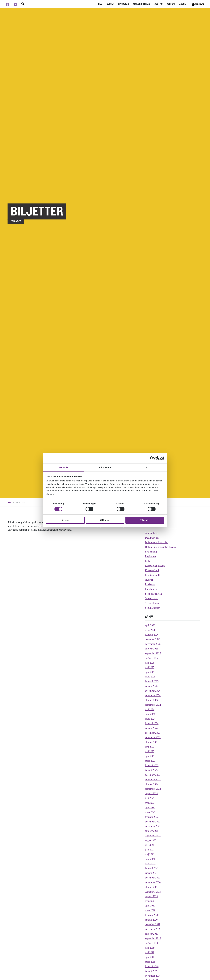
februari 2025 (152, 681)
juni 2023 (150, 747)
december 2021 (153, 822)
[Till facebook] (7, 4)
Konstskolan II (152, 575)
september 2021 (153, 836)
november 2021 (153, 826)
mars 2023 (150, 761)
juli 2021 (150, 845)
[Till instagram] (15, 4)
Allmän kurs (151, 533)
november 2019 (153, 929)
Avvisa (65, 520)
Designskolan (152, 538)
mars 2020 (150, 910)
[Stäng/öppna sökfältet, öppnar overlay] (23, 4)
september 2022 (153, 789)
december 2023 (153, 733)
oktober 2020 (152, 887)
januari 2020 (151, 920)
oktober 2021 (152, 831)
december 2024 (153, 691)
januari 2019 (151, 971)
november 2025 (153, 644)
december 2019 (153, 924)
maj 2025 (150, 667)
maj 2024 (150, 709)
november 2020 (153, 882)
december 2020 (153, 878)
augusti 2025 (151, 658)
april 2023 (150, 756)
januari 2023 (151, 770)
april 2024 (150, 714)
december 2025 (153, 639)
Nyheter (149, 580)
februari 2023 (152, 765)
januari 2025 (151, 686)
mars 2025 (150, 677)
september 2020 (153, 892)
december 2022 (153, 775)
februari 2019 (152, 966)
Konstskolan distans (155, 566)
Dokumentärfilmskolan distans (160, 547)
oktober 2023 (152, 742)
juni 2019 (150, 948)
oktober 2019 (152, 934)
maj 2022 (150, 803)
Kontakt (170, 4)
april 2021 (150, 859)
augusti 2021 (151, 840)
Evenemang (151, 552)
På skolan (150, 584)
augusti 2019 (151, 943)
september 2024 (153, 705)
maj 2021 (150, 854)
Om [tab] (146, 467)
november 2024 (153, 695)
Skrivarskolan (152, 603)
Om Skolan (121, 4)
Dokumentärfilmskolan (157, 542)
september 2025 (153, 653)
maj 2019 (150, 952)
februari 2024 (152, 723)
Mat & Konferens (140, 4)
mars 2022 (150, 812)
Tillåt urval (105, 520)
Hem (97, 4)
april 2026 (150, 625)
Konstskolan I (152, 570)
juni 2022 (150, 798)
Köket (148, 561)
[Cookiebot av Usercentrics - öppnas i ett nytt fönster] (152, 458)
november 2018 (153, 976)
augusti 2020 (151, 896)
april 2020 (150, 906)
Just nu (158, 4)
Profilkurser (151, 589)
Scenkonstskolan (153, 594)
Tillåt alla (145, 520)
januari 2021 (151, 873)
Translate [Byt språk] (198, 4)
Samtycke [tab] (64, 467)
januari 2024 (151, 728)
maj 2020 (150, 901)
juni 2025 (150, 663)
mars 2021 (150, 864)
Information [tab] (105, 467)
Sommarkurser (152, 608)
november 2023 (153, 737)
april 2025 (150, 672)
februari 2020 (152, 915)
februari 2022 (152, 817)
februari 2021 (152, 868)
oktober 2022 (152, 784)
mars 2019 (150, 962)
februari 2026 (152, 635)
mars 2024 (150, 719)
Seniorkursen (152, 598)
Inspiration (150, 556)
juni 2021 (150, 850)
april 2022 (150, 808)
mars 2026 (150, 630)
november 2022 (153, 780)
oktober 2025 (152, 649)
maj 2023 (150, 751)
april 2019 (150, 957)
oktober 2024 (152, 700)
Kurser (107, 4)
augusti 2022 (151, 793)
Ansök (182, 4)
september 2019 (153, 938)
